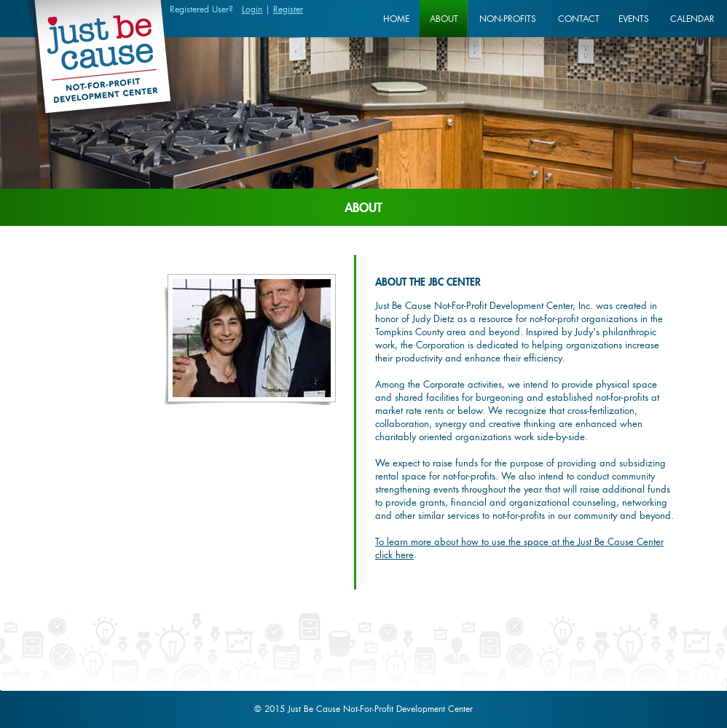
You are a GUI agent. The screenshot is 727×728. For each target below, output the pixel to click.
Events (634, 19)
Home (396, 19)
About (444, 19)
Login (252, 9)
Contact (579, 19)
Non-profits (508, 19)
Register (288, 9)
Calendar (692, 19)
